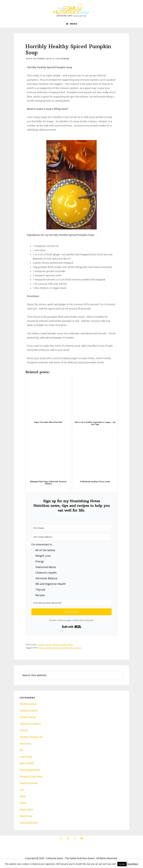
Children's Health (46, 573)
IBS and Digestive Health (51, 584)
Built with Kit (72, 627)
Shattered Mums (46, 567)
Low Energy (26, 756)
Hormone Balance (46, 578)
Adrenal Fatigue (28, 704)
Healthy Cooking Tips (31, 737)
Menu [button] (74, 24)
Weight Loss (43, 556)
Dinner (41, 645)
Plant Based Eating (30, 770)
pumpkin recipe (52, 648)
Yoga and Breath (29, 822)
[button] (71, 570)
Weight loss (26, 816)
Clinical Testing (28, 717)
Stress (23, 803)
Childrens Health (29, 710)
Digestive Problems (30, 723)
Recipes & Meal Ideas (63, 645)
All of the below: (45, 550)
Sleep (23, 796)
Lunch (49, 645)
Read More (133, 864)
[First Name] (71, 528)
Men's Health (27, 763)
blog (41, 648)
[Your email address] (71, 537)
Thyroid (40, 590)
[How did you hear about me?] (71, 603)
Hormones (25, 743)
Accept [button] (122, 864)
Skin (22, 789)
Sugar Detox (26, 809)
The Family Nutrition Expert (71, 10)
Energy (40, 561)
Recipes (40, 595)
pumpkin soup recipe (71, 648)
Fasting (24, 730)
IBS (22, 750)
